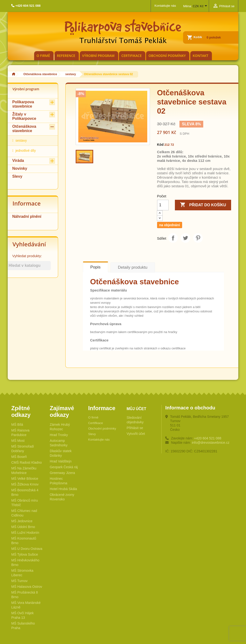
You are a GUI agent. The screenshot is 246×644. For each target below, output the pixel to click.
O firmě (43, 56)
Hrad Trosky (59, 435)
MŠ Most (18, 441)
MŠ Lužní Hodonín (25, 533)
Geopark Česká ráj (64, 467)
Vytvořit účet (136, 434)
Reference (66, 56)
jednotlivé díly (26, 151)
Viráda (18, 161)
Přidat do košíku (203, 205)
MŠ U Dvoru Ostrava (27, 549)
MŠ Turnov (19, 581)
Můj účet (136, 409)
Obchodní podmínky (167, 56)
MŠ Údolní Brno (23, 527)
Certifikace (131, 56)
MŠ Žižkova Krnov (25, 484)
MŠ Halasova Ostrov (27, 587)
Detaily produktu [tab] (133, 267)
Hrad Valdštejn (61, 461)
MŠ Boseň (19, 457)
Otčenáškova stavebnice (24, 129)
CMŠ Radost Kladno (27, 462)
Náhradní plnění (27, 216)
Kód (160, 145)
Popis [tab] (95, 267)
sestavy (21, 140)
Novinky (20, 168)
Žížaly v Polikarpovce (24, 116)
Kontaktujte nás (165, 6)
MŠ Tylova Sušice (25, 554)
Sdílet (173, 238)
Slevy (17, 176)
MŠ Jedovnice (22, 521)
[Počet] (163, 205)
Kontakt (200, 56)
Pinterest (198, 238)
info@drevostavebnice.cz (211, 443)
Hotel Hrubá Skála (63, 489)
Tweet (185, 238)
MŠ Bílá (17, 425)
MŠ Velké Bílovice (25, 479)
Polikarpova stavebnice (23, 104)
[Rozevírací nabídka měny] (201, 6)
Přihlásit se (135, 428)
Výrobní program (98, 56)
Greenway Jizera (62, 473)
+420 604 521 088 (208, 438)
